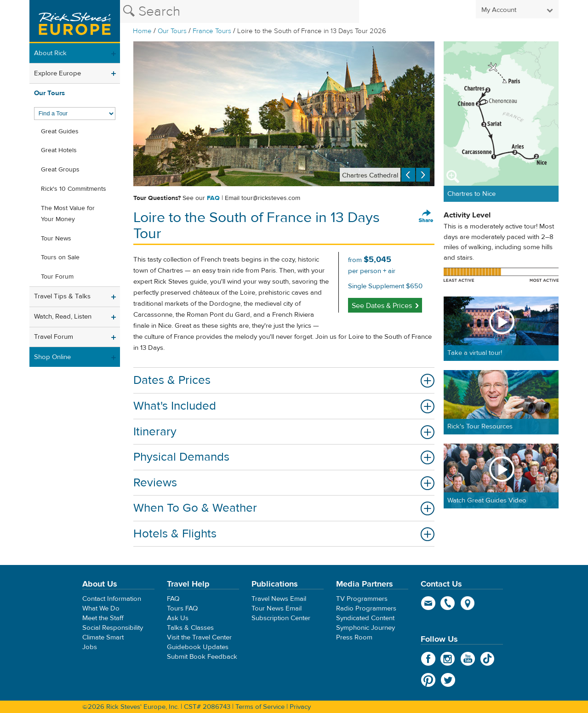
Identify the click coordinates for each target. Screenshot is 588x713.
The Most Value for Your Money (68, 214)
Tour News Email (277, 608)
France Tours (212, 31)
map (468, 603)
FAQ (213, 198)
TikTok (488, 659)
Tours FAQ (182, 608)
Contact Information (112, 599)
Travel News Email (279, 599)
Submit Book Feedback (202, 657)
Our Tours (172, 31)
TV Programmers (362, 599)
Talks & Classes (190, 628)
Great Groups (60, 170)
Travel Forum (54, 337)
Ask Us (178, 618)
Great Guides (60, 131)
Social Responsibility (113, 628)
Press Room (354, 637)
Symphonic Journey (365, 628)
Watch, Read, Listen (63, 317)
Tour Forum (57, 277)
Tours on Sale (60, 257)
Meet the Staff (103, 618)
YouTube (468, 659)
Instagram (448, 659)
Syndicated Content (365, 618)
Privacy (300, 707)
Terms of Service (260, 707)
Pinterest (428, 680)
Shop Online (52, 357)
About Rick (50, 53)
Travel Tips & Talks (62, 296)
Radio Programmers (366, 608)
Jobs (90, 647)
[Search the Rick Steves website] (240, 11)
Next (423, 175)
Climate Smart (103, 637)
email (428, 603)
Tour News (56, 239)
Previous (408, 175)
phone (448, 603)
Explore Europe (57, 73)
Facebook (428, 659)
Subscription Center (281, 618)
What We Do (101, 608)
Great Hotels (59, 150)
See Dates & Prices (382, 306)
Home (142, 31)
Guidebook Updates (198, 647)
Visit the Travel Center (199, 637)
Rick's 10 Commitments (74, 189)
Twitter (448, 680)
